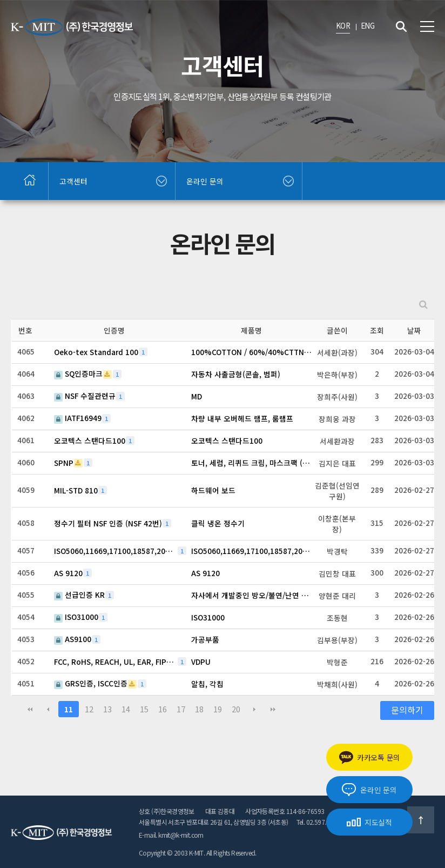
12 (89, 709)
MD (197, 396)
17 (181, 709)
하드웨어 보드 (213, 490)
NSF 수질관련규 (85, 396)
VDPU (201, 662)
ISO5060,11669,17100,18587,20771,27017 (116, 551)
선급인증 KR (79, 595)
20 (236, 709)
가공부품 (205, 639)
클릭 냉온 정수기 (218, 523)
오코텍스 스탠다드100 (90, 440)
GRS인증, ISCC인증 (91, 683)
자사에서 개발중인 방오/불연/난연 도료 (253, 595)
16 (163, 709)
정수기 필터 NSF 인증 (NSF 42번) (108, 523)
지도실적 (369, 822)
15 (144, 709)
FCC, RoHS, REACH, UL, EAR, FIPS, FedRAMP (116, 662)
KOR (343, 25)
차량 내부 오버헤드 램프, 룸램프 (242, 418)
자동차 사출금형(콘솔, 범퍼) (236, 374)
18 (199, 709)
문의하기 (407, 710)
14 (126, 709)
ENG (368, 25)
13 (107, 709)
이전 (48, 709)
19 (218, 709)
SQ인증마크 (78, 374)
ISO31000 (76, 617)
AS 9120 (68, 573)
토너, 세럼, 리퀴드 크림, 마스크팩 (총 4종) (253, 463)
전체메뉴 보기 (427, 26)
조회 (377, 330)
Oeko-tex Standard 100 (96, 352)
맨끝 (273, 709)
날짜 (414, 330)
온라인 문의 (369, 790)
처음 (30, 709)
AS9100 (73, 639)
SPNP (64, 463)
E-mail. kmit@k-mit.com (171, 835)
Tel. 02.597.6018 (318, 822)
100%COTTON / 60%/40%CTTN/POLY (253, 352)
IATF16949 (78, 418)
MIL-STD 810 (76, 490)
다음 (254, 709)
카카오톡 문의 (369, 757)
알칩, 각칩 (207, 684)
